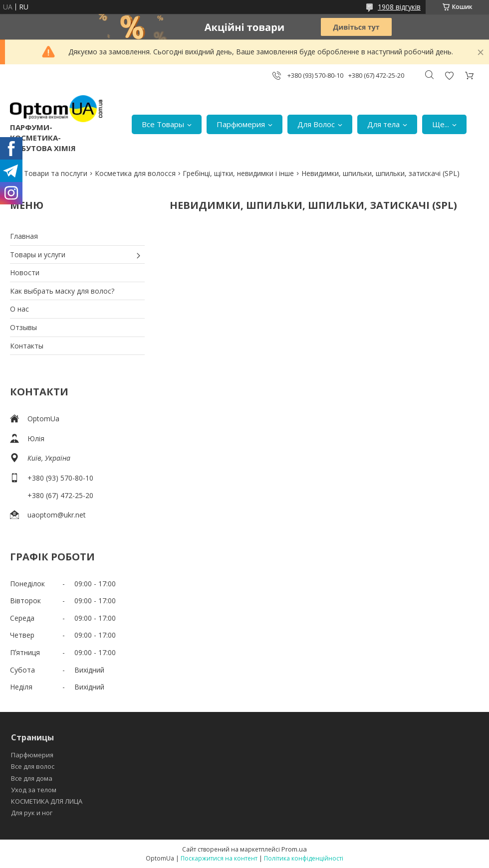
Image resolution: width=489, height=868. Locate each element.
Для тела (383, 124)
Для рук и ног (32, 813)
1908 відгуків (399, 7)
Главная (24, 236)
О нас (19, 309)
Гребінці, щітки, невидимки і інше (238, 173)
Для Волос (316, 124)
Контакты (27, 346)
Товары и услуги (38, 255)
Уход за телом (34, 790)
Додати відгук (449, 76)
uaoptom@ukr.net (57, 515)
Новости (25, 272)
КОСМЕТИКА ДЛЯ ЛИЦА (47, 801)
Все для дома (32, 778)
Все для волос (33, 766)
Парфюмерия (241, 124)
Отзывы (23, 327)
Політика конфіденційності (304, 858)
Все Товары (163, 124)
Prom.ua (294, 849)
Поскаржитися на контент (219, 858)
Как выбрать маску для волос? (62, 291)
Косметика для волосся (135, 173)
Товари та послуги (56, 173)
